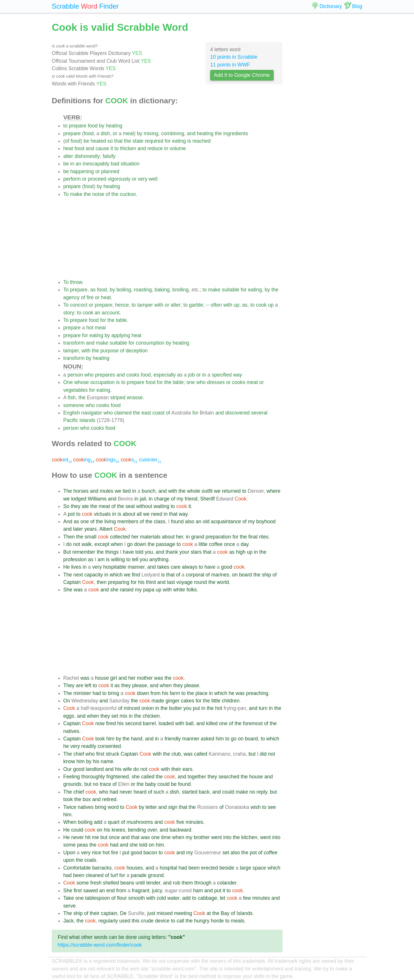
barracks (102, 868)
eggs (69, 716)
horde (217, 921)
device (162, 921)
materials (150, 537)
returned (231, 491)
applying (121, 335)
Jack (68, 921)
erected (209, 868)
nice (97, 853)
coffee (216, 544)
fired (111, 723)
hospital (168, 868)
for (168, 141)
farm (175, 693)
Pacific (71, 420)
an (78, 164)
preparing (119, 582)
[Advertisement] (173, 238)
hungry (202, 921)
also (190, 521)
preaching (257, 693)
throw (76, 282)
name (107, 761)
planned (110, 171)
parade (139, 875)
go (130, 544)
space (259, 868)
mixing (151, 133)
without (144, 506)
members (128, 521)
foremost (253, 723)
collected (120, 537)
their (176, 769)
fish (72, 398)
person (75, 375)
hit (88, 837)
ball (190, 723)
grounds (72, 784)
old (206, 521)
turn (263, 708)
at (209, 913)
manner (136, 567)
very (142, 179)
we (118, 491)
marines (220, 575)
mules (107, 491)
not (76, 544)
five (180, 822)
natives (71, 731)
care (176, 567)
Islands (245, 913)
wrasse (135, 398)
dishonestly (87, 156)
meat (252, 382)
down (140, 544)
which (116, 575)
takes (163, 567)
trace (105, 784)
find (136, 575)
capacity (94, 575)
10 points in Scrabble (234, 57)
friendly (173, 739)
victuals (102, 514)
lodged (79, 499)
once (229, 544)
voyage (184, 582)
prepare (78, 126)
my (180, 499)
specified (222, 375)
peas (83, 845)
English (72, 413)
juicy (157, 891)
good (227, 567)
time (166, 837)
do (69, 544)
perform (72, 179)
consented (109, 746)
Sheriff (207, 499)
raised (127, 590)
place (202, 693)
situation (130, 164)
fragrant (141, 891)
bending (137, 830)
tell (135, 559)
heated (98, 141)
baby (151, 784)
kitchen (249, 837)
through (203, 883)
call (180, 921)
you (149, 552)
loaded (166, 723)
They (69, 685)
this (136, 921)
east (146, 413)
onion (148, 708)
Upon (69, 853)
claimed (123, 413)
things (112, 552)
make (76, 194)
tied (126, 491)
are (79, 685)
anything (159, 559)
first (100, 754)
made (158, 701)
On (67, 701)
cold (161, 898)
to (65, 126)
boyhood (266, 521)
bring (114, 693)
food (93, 126)
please (140, 685)
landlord (95, 769)
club (176, 754)
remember (84, 552)
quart (114, 822)
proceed (97, 179)
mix (123, 716)
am (101, 559)
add (98, 822)
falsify (109, 156)
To (66, 194)
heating (114, 126)
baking (162, 290)
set (115, 716)
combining (172, 133)
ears (187, 769)
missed (165, 913)
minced (132, 708)
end (111, 891)
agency (71, 297)
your (184, 552)
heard (140, 792)
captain (109, 913)
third (151, 582)
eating (179, 141)
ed (62, 460)
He (67, 567)
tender (153, 883)
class (160, 521)
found (177, 521)
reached (202, 141)
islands (88, 420)
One (68, 382)
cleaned (95, 875)
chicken (151, 716)
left (88, 685)
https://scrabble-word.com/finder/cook (100, 945)
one (191, 382)
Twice (70, 807)
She (68, 590)
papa (149, 590)
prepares (105, 375)
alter (68, 156)
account (111, 313)
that (118, 141)
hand (137, 739)
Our (67, 769)
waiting (161, 506)
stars (196, 552)
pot (71, 514)
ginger (173, 701)
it (112, 148)
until (140, 883)
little (203, 544)
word (113, 807)
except (102, 544)
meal (128, 133)
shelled (111, 883)
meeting (183, 913)
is (189, 141)
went (217, 837)
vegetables (75, 390)
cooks (133, 375)
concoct (79, 305)
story (69, 313)
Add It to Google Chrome (242, 75)
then (101, 582)
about (129, 514)
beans (127, 883)
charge (162, 499)
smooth (137, 898)
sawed (90, 891)
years (90, 529)
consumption (150, 343)
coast (158, 413)
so (110, 141)
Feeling (72, 777)
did (263, 754)
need (157, 514)
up (237, 305)
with (159, 305)
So (66, 506)
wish (255, 807)
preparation (218, 537)
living (110, 521)
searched (229, 777)
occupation (102, 382)
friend (191, 499)
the (218, 133)
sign (173, 807)
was (78, 590)
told (139, 552)
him (110, 739)
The (68, 491)
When (70, 822)
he (231, 693)
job (191, 375)
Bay (225, 913)
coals (90, 860)
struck (113, 754)
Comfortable (77, 868)
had (97, 693)
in (166, 148)
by (102, 126)
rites (264, 537)
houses (135, 868)
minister (82, 693)
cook (261, 305)
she (114, 590)
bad (115, 164)
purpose (110, 351)
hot (90, 328)
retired (109, 799)
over (152, 830)
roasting (143, 290)
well (153, 179)
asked (207, 739)
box (87, 799)
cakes (188, 701)
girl (113, 678)
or (115, 133)
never (126, 792)
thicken (128, 148)
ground (156, 875)
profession (75, 559)
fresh (96, 883)
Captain (72, 582)
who (89, 375)
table (121, 320)
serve (69, 906)
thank (172, 552)
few (247, 898)
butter (176, 708)
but (252, 754)
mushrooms (140, 822)
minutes (195, 822)
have (128, 552)
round (201, 582)
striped (118, 398)
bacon (150, 853)
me (95, 837)
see (272, 807)
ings (108, 460)
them (187, 883)
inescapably (96, 164)
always (190, 567)
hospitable (115, 567)
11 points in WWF (230, 65)
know (69, 761)
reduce (155, 148)
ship (267, 575)
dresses (216, 382)
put (196, 708)
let (223, 898)
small (90, 537)
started (190, 792)
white (179, 590)
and (191, 133)
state (138, 141)
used (125, 921)
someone (74, 405)
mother (145, 678)
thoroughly (93, 777)
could (164, 784)
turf (114, 875)
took (100, 739)
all (139, 514)
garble (196, 305)
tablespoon (97, 898)
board (245, 575)
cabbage (208, 898)
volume (178, 148)
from (155, 693)
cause (102, 148)
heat (68, 148)
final (253, 537)
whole (193, 491)
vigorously (119, 179)
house (102, 678)
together (197, 777)
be (86, 141)
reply (262, 792)
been (194, 868)
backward (180, 830)
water (173, 898)
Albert (106, 529)
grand (198, 537)
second (133, 723)
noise (98, 194)
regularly (108, 921)
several (259, 413)
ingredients (236, 133)
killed (212, 723)
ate (85, 506)
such (159, 792)
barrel (149, 723)
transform (74, 343)
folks (191, 590)
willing (118, 559)
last (171, 582)
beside (227, 868)
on (235, 575)
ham (198, 891)
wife (127, 769)
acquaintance (226, 521)
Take (69, 898)
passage (166, 544)
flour (122, 898)
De (123, 913)
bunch (149, 491)
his (141, 582)
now (100, 723)
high (241, 552)
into (227, 837)
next (78, 575)
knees (118, 830)
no (96, 784)
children (231, 701)
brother (202, 837)
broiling (181, 290)
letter (151, 807)
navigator (92, 413)
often (216, 305)
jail (143, 499)
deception (137, 351)
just (151, 913)
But (67, 552)
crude (147, 921)
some (69, 845)
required (154, 141)
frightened (118, 777)
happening (82, 171)
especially (165, 375)
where (273, 491)
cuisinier (150, 460)
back (204, 792)
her (135, 537)
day (245, 544)
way (238, 375)
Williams (97, 499)
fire (90, 297)
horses (81, 491)
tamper (145, 305)
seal (130, 506)
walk (87, 544)
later (78, 529)
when (117, 544)
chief (79, 754)
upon (69, 860)
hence (122, 305)
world (223, 582)
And (68, 521)
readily (89, 746)
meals (238, 921)
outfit (207, 491)
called (201, 754)
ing (84, 460)
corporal (195, 575)
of (67, 141)
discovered (237, 413)
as (93, 290)
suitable (231, 290)
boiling (124, 290)
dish (105, 133)
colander (227, 883)
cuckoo (128, 194)
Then (69, 537)
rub (177, 883)
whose (82, 382)
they (75, 506)
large (245, 868)
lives (76, 567)
